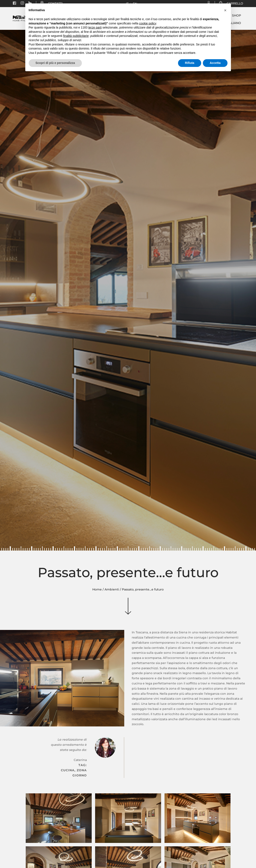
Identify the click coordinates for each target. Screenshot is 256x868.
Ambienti (112, 589)
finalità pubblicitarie (76, 36)
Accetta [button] (215, 63)
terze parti (95, 27)
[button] (225, 10)
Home (97, 589)
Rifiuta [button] (190, 63)
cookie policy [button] (147, 23)
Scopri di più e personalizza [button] (55, 63)
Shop (237, 15)
